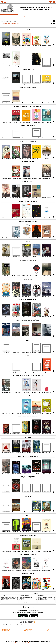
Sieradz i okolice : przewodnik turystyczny (8, 599)
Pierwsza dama (22, 600)
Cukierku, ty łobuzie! (23, 601)
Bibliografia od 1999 (45, 16)
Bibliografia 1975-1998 (27, 16)
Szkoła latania (22, 599)
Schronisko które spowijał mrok (43, 600)
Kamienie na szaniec (5, 600)
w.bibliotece (34, 625)
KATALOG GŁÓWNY (9, 16)
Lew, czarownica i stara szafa (42, 599)
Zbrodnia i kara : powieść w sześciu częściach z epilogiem (11, 602)
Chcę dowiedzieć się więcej (21, 643)
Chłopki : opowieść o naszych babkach (26, 597)
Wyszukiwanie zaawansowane (8, 23)
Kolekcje (17, 23)
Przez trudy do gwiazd (41, 601)
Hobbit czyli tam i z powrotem (42, 602)
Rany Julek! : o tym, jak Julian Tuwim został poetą (46, 597)
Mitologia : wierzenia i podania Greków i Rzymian (9, 597)
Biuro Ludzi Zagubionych (24, 602)
